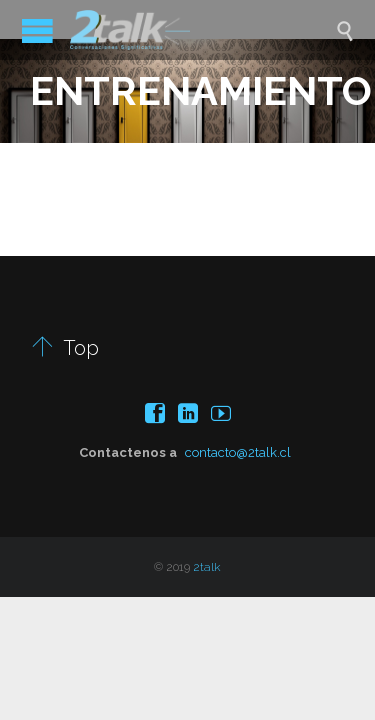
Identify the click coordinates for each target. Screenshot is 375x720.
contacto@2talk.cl (238, 452)
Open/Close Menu (37, 30)
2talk (207, 567)
